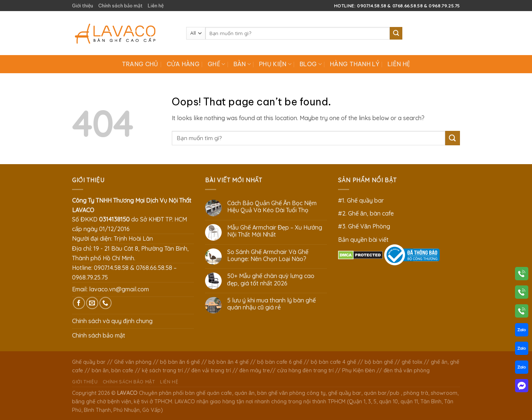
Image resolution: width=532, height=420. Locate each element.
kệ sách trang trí (162, 370)
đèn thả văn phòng (407, 370)
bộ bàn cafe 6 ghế (280, 362)
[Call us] (105, 303)
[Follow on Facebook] (79, 303)
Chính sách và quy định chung (112, 321)
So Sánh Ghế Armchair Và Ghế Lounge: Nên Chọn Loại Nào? (268, 255)
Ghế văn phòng (133, 362)
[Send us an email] (92, 303)
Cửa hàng (183, 64)
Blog (311, 64)
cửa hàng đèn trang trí (305, 370)
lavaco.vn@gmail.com (119, 289)
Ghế (216, 64)
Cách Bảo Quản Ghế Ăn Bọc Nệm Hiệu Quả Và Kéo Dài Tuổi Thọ (272, 207)
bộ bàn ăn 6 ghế (180, 362)
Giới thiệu (83, 6)
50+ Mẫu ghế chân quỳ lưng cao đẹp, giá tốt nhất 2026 (271, 280)
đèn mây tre (255, 370)
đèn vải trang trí (211, 370)
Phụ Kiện (275, 64)
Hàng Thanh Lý (355, 64)
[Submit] (396, 33)
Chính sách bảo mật (120, 6)
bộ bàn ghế (379, 362)
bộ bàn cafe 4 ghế (333, 362)
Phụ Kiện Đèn (359, 370)
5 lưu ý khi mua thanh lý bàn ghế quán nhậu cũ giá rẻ (272, 304)
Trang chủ (140, 64)
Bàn (242, 64)
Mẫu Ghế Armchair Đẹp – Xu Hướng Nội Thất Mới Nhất (275, 231)
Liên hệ (156, 6)
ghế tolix (412, 362)
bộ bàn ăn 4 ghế (229, 362)
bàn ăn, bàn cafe (112, 370)
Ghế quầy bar (89, 362)
